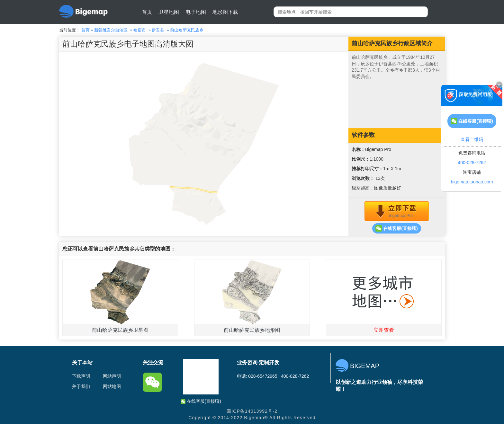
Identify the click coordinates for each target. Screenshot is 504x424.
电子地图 (196, 12)
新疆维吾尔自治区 (111, 30)
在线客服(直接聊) (396, 228)
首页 (147, 12)
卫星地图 (169, 12)
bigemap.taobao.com (472, 182)
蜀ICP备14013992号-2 (252, 411)
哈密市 (140, 30)
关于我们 (81, 386)
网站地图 (112, 386)
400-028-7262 (472, 163)
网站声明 (112, 376)
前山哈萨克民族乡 (187, 30)
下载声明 (81, 376)
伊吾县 (158, 30)
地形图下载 (225, 12)
